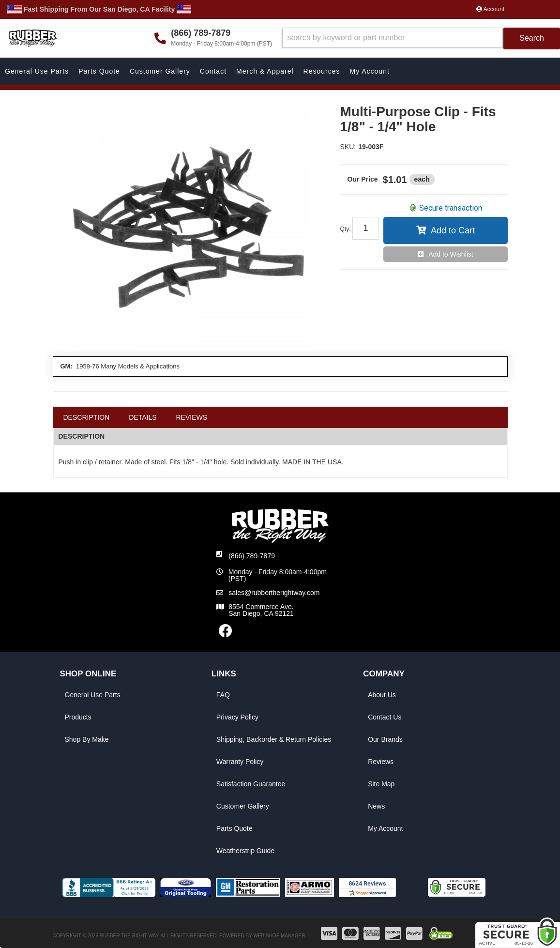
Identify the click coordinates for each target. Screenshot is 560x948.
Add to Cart (453, 230)
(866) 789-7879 (252, 556)
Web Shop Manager (279, 936)
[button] (421, 38)
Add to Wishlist (451, 254)
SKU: (348, 147)
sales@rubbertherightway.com (274, 593)
